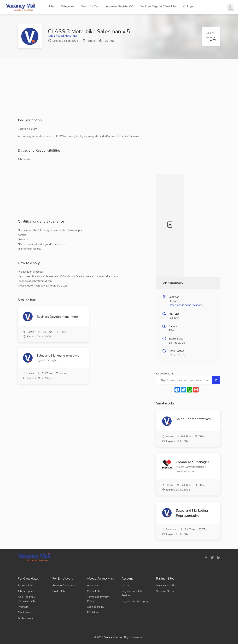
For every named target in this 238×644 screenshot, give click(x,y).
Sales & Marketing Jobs (62, 36)
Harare (91, 41)
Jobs (52, 6)
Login (188, 6)
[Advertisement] (119, 94)
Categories (68, 6)
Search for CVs (90, 6)
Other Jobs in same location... (186, 305)
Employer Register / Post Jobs (158, 6)
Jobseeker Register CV (119, 6)
